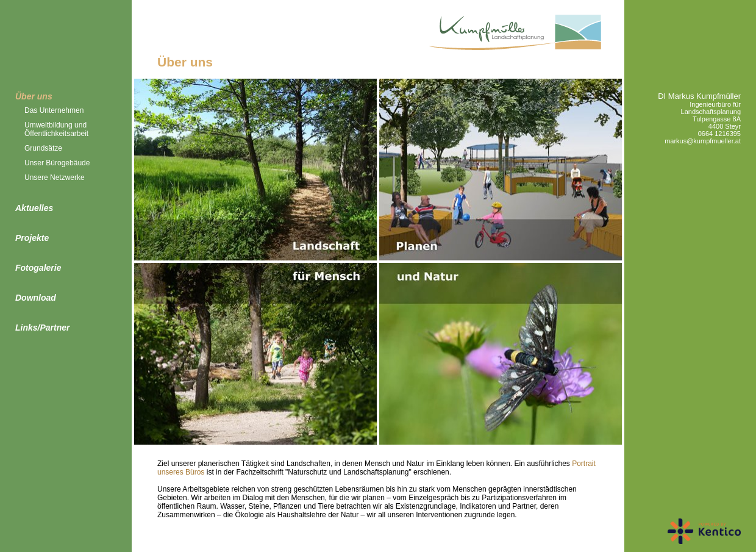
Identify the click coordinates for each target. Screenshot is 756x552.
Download (36, 298)
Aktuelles (34, 208)
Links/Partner (42, 328)
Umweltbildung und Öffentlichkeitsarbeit (56, 129)
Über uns (34, 96)
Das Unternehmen (54, 110)
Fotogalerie (38, 268)
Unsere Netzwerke (55, 177)
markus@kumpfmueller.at (703, 141)
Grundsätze (43, 148)
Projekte (32, 238)
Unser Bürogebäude (57, 163)
